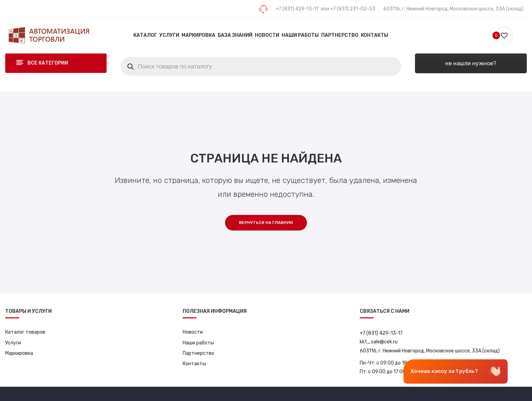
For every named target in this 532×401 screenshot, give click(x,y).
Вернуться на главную (266, 223)
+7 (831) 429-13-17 (297, 9)
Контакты (194, 364)
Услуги (13, 343)
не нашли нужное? (471, 63)
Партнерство (198, 353)
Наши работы (198, 343)
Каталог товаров (25, 332)
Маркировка (19, 353)
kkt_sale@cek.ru (379, 342)
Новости (193, 332)
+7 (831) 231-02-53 (353, 9)
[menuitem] (145, 35)
